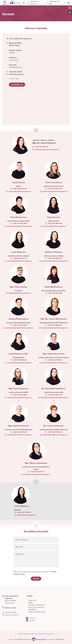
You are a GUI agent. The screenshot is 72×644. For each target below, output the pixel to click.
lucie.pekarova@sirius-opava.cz (20, 363)
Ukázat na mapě (10, 608)
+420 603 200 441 (20, 189)
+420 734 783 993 (20, 224)
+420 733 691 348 (20, 325)
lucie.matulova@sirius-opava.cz (20, 261)
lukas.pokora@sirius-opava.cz (20, 192)
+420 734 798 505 (55, 325)
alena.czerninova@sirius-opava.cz (55, 363)
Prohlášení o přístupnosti (37, 605)
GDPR (30, 603)
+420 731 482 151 (42, 147)
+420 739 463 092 (55, 258)
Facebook (32, 618)
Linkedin (32, 621)
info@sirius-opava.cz (36, 3)
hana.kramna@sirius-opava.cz (55, 226)
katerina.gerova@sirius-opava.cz (20, 435)
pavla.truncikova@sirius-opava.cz (55, 192)
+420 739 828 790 (55, 189)
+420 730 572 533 (55, 432)
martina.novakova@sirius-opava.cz (37, 475)
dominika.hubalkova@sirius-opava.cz (55, 398)
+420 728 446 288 (55, 293)
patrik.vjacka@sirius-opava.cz (20, 293)
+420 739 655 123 (20, 360)
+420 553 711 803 (55, 3)
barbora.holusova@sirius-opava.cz (55, 261)
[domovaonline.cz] (23, 640)
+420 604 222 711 (20, 258)
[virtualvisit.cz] (39, 640)
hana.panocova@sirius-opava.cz (20, 398)
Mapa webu (32, 601)
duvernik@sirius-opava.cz (27, 515)
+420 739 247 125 (55, 395)
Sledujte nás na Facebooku (23, 3)
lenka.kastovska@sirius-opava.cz (55, 435)
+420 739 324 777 (37, 472)
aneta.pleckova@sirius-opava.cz (47, 150)
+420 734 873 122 (20, 432)
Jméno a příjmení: (22, 540)
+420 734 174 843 (24, 512)
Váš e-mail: (19, 547)
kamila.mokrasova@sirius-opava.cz (55, 328)
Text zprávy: (20, 554)
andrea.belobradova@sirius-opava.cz (20, 328)
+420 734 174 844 (55, 360)
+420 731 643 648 (20, 395)
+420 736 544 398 (55, 224)
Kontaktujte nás (17, 85)
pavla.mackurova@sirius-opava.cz (20, 226)
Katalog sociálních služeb (37, 612)
